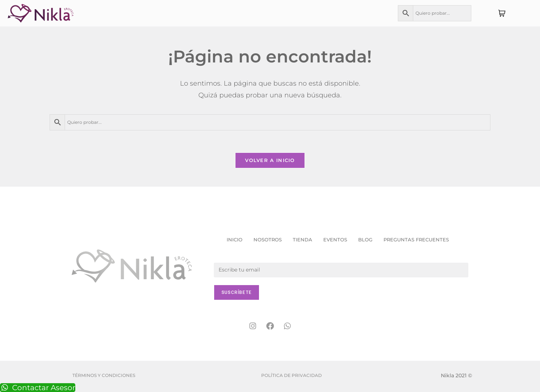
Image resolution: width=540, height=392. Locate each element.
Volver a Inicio (270, 160)
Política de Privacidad (291, 375)
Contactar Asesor (38, 388)
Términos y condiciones (104, 375)
